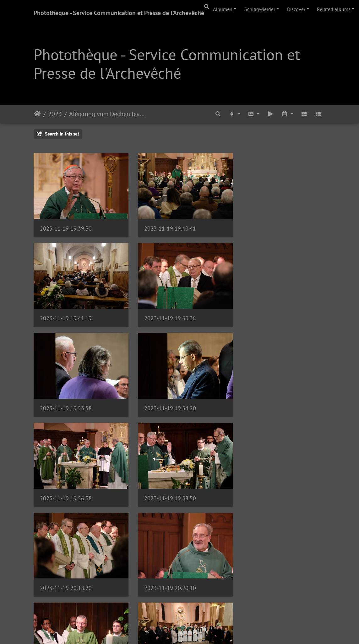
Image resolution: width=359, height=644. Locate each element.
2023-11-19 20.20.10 (66, 488)
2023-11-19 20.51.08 (267, 575)
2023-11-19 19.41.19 (267, 226)
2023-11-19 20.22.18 (166, 488)
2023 (55, 114)
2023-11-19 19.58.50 (166, 400)
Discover (296, 9)
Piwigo (197, 631)
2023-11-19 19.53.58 (166, 313)
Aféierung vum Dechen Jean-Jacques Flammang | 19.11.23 (108, 114)
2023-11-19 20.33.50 (66, 575)
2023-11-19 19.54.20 (267, 313)
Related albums (334, 9)
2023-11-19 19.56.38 (66, 400)
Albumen (223, 9)
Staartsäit (37, 114)
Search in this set (58, 134)
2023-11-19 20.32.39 (267, 488)
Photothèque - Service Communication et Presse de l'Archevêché (119, 13)
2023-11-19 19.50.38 (66, 313)
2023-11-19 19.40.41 (166, 226)
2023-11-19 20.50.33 (166, 575)
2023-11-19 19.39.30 (66, 226)
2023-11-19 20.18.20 (267, 400)
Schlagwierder (260, 9)
